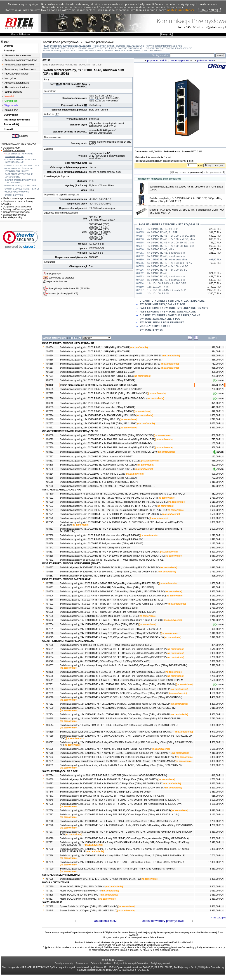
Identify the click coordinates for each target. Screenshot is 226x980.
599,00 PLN (218, 474)
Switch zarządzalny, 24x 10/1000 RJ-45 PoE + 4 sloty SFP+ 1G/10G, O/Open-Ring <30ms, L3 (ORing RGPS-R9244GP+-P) (122, 862)
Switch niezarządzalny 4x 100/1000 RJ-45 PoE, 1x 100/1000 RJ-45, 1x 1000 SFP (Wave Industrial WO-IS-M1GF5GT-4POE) (122, 494)
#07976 (50, 825)
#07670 (50, 494)
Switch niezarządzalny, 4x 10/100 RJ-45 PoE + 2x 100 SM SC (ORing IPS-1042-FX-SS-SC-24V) (108, 506)
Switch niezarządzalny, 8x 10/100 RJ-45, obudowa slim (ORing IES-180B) (97, 411)
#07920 (50, 869)
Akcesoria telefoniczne (17, 83)
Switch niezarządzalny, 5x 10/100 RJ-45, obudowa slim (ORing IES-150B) (99, 385)
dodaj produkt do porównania (187, 172)
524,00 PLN (218, 560)
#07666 (50, 443)
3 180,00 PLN (217, 804)
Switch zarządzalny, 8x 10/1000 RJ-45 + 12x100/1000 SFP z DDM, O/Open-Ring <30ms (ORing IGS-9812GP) (115, 689)
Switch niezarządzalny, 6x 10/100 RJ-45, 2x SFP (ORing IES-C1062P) (95, 352)
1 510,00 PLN (217, 502)
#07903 (50, 757)
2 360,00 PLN (217, 592)
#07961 (50, 376)
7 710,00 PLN (217, 719)
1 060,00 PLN (217, 891)
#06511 (50, 680)
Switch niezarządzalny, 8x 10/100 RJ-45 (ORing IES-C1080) (90, 403)
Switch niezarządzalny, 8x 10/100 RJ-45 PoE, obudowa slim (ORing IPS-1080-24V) (102, 539)
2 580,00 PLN (217, 556)
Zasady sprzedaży (64, 963)
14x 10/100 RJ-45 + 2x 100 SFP (167, 283)
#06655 (50, 364)
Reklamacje (82, 963)
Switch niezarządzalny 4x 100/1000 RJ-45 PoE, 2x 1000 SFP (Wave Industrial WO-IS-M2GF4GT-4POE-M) (113, 775)
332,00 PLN (218, 494)
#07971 (50, 514)
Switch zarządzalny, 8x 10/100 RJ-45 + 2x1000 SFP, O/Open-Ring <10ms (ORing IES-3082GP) (108, 612)
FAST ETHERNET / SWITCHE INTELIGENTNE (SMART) (70, 48)
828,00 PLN (218, 576)
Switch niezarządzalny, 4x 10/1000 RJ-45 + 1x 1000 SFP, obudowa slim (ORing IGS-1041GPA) (107, 439)
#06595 (50, 389)
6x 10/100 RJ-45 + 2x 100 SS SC (167, 270)
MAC (84, 105)
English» (24, 136)
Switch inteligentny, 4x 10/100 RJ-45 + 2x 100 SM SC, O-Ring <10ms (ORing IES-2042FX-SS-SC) (109, 572)
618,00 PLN (218, 796)
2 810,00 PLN (217, 600)
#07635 (50, 616)
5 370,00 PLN (217, 637)
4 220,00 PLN (217, 704)
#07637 (50, 424)
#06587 (50, 568)
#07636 (50, 600)
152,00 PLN (218, 457)
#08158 (50, 672)
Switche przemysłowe (13, 150)
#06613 (50, 461)
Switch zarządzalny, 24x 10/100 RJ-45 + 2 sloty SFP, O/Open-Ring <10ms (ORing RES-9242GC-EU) (110, 633)
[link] (20, 240)
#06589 (50, 779)
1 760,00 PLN (217, 498)
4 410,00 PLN (217, 811)
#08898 (50, 895)
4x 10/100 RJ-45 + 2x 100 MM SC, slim (171, 239)
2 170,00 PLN (217, 596)
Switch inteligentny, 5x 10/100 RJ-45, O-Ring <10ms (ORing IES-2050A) (96, 576)
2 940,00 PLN (217, 616)
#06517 (50, 552)
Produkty (9, 50)
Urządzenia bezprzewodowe (16, 207)
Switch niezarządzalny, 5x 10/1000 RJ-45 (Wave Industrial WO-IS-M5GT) (97, 457)
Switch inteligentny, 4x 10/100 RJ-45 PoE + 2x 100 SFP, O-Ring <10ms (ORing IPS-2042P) (106, 792)
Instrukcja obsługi (58, 293)
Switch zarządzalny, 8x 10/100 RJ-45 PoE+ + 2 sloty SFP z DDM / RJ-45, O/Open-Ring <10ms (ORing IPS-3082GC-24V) (121, 804)
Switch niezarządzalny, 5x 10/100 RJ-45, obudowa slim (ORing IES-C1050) (98, 372)
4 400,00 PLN (217, 689)
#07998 (50, 879)
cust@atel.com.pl (214, 27)
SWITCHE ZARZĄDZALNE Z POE (60, 50)
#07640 (50, 821)
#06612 (50, 403)
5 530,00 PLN (217, 749)
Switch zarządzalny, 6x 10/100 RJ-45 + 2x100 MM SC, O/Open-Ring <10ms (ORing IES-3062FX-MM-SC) (113, 596)
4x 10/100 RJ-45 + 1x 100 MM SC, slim (171, 236)
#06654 (50, 356)
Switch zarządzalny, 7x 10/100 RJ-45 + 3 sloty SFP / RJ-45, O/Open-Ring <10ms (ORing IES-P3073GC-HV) (114, 604)
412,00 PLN (218, 486)
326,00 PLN (218, 347)
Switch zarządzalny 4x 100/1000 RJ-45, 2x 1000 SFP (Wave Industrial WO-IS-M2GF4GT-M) (106, 645)
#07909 (50, 693)
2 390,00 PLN (217, 661)
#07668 (50, 645)
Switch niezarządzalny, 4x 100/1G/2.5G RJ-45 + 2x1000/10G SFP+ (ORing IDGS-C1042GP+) (107, 435)
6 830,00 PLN (217, 849)
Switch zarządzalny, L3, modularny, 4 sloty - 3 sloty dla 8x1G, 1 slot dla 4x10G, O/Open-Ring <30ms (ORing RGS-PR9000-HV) (123, 665)
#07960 (50, 448)
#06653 (50, 407)
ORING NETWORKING (78, 65)
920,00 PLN (218, 587)
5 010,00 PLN (217, 708)
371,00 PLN (218, 403)
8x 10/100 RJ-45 (157, 273)
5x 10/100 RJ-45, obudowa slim (166, 253)
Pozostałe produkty (12, 217)
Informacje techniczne (17, 120)
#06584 (50, 347)
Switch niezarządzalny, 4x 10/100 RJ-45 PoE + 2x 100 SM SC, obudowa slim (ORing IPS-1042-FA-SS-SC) (113, 510)
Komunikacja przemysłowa (19, 65)
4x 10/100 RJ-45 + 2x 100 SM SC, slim (171, 246)
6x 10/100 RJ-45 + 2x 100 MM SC (168, 266)
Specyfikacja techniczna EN (64, 288)
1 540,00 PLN (217, 649)
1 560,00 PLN (217, 895)
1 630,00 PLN (217, 510)
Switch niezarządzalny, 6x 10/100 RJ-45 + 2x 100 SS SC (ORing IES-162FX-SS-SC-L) (103, 398)
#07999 (50, 583)
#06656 (50, 360)
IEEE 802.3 (95, 96)
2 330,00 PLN (217, 428)
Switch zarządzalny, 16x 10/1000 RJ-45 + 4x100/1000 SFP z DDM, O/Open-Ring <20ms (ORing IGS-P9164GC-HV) (118, 708)
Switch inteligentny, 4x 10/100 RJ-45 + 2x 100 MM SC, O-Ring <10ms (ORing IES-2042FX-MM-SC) (110, 568)
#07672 (50, 560)
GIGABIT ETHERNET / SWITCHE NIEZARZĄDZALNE (119, 46)
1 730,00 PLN (217, 572)
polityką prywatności (181, 10)
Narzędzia (10, 78)
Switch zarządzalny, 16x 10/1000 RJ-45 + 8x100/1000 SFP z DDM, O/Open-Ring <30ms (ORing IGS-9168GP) (115, 715)
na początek (220, 918)
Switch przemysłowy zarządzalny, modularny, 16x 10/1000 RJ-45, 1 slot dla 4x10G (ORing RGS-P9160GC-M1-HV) (117, 761)
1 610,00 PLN (217, 568)
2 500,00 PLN (217, 680)
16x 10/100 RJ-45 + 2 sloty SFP (167, 290)
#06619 (50, 732)
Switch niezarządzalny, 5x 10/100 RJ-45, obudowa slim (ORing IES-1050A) (98, 380)
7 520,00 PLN (217, 665)
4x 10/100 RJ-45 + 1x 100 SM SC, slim (171, 243)
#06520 (50, 838)
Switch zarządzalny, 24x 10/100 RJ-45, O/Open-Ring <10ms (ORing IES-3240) (99, 624)
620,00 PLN (218, 629)
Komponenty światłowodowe (20, 69)
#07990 (50, 502)
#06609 (50, 592)
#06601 (50, 649)
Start (6, 42)
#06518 (50, 556)
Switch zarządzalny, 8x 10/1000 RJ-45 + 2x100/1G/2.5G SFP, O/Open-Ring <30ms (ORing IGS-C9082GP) (113, 676)
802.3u (98, 98)
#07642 (50, 548)
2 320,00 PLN (217, 552)
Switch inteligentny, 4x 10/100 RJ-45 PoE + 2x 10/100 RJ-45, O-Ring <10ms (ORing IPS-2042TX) (109, 779)
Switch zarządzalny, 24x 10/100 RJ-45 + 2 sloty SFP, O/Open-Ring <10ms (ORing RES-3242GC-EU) (110, 629)
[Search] (192, 55)
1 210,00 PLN (217, 535)
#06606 (50, 596)
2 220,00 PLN (217, 788)
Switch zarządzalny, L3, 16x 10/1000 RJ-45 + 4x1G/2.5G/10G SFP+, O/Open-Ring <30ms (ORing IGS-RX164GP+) (118, 732)
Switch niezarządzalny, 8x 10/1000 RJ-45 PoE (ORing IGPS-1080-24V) (96, 548)
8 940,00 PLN (217, 732)
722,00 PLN (218, 478)
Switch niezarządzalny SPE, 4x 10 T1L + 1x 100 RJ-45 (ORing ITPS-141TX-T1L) (100, 879)
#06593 (50, 608)
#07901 (50, 684)
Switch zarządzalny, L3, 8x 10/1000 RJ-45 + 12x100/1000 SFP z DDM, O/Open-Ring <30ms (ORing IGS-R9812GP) (118, 757)
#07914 (50, 415)
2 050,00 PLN (217, 424)
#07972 (50, 518)
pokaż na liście (205, 60)
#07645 (50, 522)
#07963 (50, 891)
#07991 (50, 510)
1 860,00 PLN (217, 792)
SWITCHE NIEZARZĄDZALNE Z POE (165, 46)
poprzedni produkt (157, 60)
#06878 (50, 465)
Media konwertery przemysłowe (163, 921)
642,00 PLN (218, 411)
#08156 (50, 478)
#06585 (50, 352)
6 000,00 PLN (217, 736)
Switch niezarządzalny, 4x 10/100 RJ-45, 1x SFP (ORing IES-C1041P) (95, 347)
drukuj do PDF (54, 274)
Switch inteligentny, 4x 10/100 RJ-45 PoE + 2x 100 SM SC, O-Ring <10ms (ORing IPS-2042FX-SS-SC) (112, 784)
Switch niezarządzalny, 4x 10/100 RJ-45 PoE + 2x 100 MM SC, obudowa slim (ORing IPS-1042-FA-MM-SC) (114, 502)
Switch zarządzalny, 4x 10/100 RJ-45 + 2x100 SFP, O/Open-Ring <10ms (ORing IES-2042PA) (107, 587)
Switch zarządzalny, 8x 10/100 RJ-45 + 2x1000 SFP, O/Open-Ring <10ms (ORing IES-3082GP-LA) (109, 583)
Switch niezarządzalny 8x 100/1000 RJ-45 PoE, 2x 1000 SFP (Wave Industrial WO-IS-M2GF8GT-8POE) (112, 560)
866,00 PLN (218, 360)
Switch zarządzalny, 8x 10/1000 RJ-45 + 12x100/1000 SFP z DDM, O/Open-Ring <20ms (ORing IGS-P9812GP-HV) (118, 684)
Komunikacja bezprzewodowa (21, 60)
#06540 (50, 661)
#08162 (50, 587)
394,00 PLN (218, 352)
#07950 (50, 887)
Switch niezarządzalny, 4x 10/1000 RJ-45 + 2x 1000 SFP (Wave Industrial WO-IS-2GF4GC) (106, 443)
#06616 (50, 697)
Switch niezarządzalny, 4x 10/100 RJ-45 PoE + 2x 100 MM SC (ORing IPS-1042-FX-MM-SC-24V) (109, 498)
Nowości (9, 96)
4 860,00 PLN (217, 715)
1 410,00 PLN (217, 482)
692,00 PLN (218, 465)
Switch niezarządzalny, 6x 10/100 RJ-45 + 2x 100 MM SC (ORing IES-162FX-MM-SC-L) (104, 393)
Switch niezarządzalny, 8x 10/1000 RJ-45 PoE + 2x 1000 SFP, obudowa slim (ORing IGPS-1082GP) (110, 552)
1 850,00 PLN (217, 415)
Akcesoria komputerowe (18, 55)
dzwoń (218, 381)
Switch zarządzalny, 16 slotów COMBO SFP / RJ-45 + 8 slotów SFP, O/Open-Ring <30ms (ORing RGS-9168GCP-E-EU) (120, 719)
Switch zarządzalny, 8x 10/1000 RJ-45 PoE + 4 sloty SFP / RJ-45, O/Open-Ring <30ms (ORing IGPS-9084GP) (115, 811)
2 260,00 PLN (217, 672)
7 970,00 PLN (217, 842)
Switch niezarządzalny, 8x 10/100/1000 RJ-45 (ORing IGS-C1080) (93, 474)
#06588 (50, 572)
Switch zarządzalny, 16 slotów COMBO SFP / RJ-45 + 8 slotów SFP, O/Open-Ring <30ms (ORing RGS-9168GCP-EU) (119, 725)
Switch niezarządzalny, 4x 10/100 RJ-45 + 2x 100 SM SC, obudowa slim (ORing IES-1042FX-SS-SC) (111, 368)
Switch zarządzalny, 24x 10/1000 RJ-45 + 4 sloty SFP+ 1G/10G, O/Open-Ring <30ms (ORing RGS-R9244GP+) (116, 753)
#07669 (50, 486)
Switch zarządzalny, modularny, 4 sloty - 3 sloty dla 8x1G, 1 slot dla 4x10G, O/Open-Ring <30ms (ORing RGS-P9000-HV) (121, 765)
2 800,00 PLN (217, 887)
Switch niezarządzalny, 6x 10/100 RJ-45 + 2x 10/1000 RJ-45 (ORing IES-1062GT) (101, 389)
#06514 (50, 725)
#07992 (50, 498)
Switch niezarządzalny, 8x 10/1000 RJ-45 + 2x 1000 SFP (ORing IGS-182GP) (99, 482)
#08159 (50, 385)
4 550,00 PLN (217, 742)
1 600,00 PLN (217, 529)
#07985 (50, 862)
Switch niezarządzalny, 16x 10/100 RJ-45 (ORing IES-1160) (90, 419)
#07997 (50, 815)
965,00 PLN (218, 368)
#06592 (50, 784)
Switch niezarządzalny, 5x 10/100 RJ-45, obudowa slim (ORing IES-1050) (97, 376)
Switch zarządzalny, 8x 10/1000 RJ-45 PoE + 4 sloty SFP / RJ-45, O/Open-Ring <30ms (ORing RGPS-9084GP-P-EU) (119, 821)
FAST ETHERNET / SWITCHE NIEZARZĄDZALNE (68, 46)
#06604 (50, 657)
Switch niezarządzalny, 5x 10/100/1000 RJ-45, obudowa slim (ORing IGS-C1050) (100, 461)
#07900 (50, 708)
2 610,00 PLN (217, 633)
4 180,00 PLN (217, 693)
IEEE (91, 98)
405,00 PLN (218, 385)
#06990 (50, 620)
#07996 (50, 804)
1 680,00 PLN (217, 518)
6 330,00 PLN (217, 725)
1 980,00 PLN (217, 506)
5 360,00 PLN (217, 832)
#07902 (50, 604)
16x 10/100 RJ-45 (158, 287)
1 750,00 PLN (217, 608)
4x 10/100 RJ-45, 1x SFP (163, 229)
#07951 (50, 761)
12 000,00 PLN (216, 862)
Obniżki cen (11, 101)
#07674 (50, 775)
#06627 (50, 742)
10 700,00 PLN (216, 856)
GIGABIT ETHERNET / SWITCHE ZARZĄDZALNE (169, 48)
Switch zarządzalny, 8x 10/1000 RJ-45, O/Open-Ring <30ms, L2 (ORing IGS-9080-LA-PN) (105, 661)
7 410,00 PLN (217, 753)
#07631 (50, 629)
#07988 (50, 535)
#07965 (50, 907)
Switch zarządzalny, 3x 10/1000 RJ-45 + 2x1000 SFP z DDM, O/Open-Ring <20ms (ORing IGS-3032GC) (112, 672)
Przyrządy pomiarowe (16, 74)
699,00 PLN (218, 356)
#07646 (50, 792)
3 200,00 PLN (217, 821)
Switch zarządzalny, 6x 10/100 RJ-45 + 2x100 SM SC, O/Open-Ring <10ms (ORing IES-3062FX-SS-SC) (112, 592)
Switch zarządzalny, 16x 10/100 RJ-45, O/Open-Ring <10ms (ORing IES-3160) (99, 616)
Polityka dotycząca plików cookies (131, 963)
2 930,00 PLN (217, 911)
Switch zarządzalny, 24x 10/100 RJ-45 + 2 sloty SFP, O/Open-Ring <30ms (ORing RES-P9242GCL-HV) (112, 637)
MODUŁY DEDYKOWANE (128, 50)
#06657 (50, 368)
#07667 (50, 457)
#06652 (50, 380)
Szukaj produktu (13, 92)
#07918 (50, 753)
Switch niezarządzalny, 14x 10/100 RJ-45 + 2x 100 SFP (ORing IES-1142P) (98, 415)
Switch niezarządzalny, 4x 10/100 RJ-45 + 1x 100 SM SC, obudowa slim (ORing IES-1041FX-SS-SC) (111, 364)
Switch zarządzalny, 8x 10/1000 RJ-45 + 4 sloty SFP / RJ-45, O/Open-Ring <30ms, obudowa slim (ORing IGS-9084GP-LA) (121, 680)
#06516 (50, 633)
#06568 (50, 676)
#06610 (50, 372)
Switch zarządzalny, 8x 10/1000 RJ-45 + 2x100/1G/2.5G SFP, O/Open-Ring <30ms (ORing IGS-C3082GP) (113, 657)
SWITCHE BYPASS (153, 50)
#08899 (50, 765)
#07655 (50, 689)
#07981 (50, 842)
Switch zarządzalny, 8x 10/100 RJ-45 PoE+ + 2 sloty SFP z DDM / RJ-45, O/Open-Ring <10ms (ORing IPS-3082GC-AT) (120, 800)
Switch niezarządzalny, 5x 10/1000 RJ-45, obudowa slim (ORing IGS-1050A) (98, 465)
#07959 (50, 469)
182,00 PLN (218, 443)
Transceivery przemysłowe (15, 212)
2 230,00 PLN (217, 676)
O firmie (9, 46)
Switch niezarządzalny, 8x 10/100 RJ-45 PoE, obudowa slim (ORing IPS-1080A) (100, 535)
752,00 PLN (218, 364)
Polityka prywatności (161, 963)
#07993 (50, 506)
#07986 (50, 856)
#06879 (50, 439)
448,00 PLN (218, 775)
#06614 (50, 474)
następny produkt (180, 60)
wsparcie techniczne (57, 282)
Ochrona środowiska (101, 963)
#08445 (50, 911)
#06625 (50, 637)
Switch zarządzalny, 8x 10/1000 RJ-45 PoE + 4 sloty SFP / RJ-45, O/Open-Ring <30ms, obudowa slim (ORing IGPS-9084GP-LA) (125, 838)
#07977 (50, 832)
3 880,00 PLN (217, 604)
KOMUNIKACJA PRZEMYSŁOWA (19, 144)
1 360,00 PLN (217, 899)
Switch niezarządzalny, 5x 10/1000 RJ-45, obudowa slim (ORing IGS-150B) (98, 469)
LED (57, 114)
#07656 (50, 811)
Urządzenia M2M (105, 921)
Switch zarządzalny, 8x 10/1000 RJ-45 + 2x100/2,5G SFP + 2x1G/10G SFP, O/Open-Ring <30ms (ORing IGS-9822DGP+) (121, 697)
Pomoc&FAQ (11, 124)
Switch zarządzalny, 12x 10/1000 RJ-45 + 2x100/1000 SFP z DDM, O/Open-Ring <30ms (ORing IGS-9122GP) (115, 704)
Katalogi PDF (12, 110)
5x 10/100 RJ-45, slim (161, 249)
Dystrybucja (11, 115)
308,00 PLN (218, 372)
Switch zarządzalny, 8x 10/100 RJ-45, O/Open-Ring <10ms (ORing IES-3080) (99, 608)
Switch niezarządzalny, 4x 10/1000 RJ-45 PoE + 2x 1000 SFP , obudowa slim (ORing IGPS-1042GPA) (111, 514)
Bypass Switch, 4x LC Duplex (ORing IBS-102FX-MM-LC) (89, 907)
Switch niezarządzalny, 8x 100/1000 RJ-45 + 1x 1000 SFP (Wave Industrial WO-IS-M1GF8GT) (107, 486)
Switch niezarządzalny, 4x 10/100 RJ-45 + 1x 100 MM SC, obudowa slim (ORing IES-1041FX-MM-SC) (111, 356)
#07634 (50, 624)
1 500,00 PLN (217, 514)
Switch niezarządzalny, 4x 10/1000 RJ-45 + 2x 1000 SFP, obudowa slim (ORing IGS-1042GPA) (107, 448)
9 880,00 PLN (217, 761)
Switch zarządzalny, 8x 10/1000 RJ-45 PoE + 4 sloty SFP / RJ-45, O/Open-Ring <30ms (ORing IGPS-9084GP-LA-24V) (119, 815)
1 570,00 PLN (217, 548)
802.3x (98, 101)
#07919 (50, 736)
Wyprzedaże (11, 105)
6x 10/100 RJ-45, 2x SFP (163, 232)
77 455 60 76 (192, 27)
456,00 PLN (218, 461)
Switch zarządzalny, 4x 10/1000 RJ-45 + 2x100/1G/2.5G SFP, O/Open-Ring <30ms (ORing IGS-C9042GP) (113, 653)
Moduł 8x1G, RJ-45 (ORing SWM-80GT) (80, 895)
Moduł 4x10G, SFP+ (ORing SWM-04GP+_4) (83, 887)
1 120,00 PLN (217, 544)
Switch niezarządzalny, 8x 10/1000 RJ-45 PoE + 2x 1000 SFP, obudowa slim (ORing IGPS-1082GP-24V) (112, 556)
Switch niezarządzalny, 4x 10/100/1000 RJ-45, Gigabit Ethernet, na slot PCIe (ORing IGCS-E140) (109, 452)
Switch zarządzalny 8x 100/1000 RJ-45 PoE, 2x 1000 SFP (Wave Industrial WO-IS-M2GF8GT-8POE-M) (112, 796)
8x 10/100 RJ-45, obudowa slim (166, 277)
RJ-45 (59, 84)
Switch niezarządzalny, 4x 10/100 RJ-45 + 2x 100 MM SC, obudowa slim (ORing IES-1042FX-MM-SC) (111, 360)
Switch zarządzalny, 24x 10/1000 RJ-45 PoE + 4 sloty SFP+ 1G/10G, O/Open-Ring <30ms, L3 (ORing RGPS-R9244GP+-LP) (123, 856)
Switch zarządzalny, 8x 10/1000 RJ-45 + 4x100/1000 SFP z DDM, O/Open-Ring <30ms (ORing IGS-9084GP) (115, 693)
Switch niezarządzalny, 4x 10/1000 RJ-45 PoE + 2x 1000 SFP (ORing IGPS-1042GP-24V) (105, 518)
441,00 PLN (218, 407)
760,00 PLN (218, 389)
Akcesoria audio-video (17, 87)
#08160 (50, 419)
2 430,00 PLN (217, 784)
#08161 (50, 428)
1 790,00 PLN (217, 419)
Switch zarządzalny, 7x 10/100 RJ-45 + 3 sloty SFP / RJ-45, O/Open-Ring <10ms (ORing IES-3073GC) (111, 600)
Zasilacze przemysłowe (14, 215)
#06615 (50, 482)
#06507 (50, 665)
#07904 (50, 715)
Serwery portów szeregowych (17, 209)
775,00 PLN (218, 439)
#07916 (50, 398)
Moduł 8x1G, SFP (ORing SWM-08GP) (79, 899)
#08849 (50, 800)
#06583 (50, 576)
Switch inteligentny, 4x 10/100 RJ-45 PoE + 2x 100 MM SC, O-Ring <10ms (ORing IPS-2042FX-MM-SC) (112, 788)
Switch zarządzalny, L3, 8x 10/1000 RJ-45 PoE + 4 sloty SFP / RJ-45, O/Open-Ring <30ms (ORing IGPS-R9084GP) (118, 869)
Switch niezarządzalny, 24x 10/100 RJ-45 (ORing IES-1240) (90, 428)
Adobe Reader (157, 938)
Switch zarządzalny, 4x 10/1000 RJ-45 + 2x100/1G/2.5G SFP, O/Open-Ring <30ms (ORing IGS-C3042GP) (113, 649)
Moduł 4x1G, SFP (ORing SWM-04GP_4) (81, 891)
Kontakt (8, 129)
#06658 (50, 435)
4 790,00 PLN (217, 825)
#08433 (50, 529)
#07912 (50, 704)
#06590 (50, 788)
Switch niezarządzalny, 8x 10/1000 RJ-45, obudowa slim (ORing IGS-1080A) (98, 478)
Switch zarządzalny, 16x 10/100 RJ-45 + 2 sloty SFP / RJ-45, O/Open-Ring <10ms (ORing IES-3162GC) (112, 620)
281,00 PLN (218, 376)
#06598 (50, 612)
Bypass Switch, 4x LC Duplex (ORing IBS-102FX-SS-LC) (88, 911)
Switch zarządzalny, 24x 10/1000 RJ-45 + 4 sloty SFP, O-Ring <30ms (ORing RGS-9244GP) (106, 749)
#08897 (50, 899)
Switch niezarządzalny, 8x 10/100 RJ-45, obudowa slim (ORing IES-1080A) (98, 407)
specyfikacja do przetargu (62, 278)
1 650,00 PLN (217, 583)
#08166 (50, 544)
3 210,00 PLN (217, 620)
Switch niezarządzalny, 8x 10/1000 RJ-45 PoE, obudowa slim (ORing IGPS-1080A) (101, 544)
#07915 (50, 393)
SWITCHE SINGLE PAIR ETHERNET (96, 50)
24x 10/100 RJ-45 (158, 294)
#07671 (50, 796)
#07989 (50, 539)
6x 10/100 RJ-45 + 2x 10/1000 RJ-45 (170, 263)
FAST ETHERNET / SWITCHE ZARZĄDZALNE (121, 48)
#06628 (50, 749)
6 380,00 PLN (217, 757)
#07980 (50, 849)
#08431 (50, 452)
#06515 (50, 719)
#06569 (50, 653)
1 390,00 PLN (217, 522)
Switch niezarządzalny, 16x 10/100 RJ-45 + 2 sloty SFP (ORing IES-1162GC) (99, 424)
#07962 (50, 411)
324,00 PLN (218, 645)
